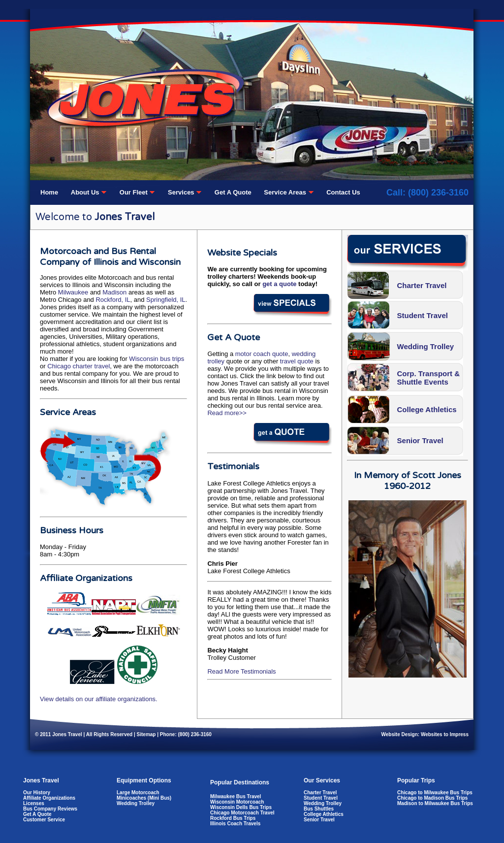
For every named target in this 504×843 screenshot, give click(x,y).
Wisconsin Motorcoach (237, 802)
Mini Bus (159, 798)
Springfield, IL (166, 300)
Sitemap (146, 734)
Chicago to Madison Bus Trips (432, 798)
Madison (114, 292)
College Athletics (427, 409)
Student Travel (423, 315)
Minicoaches (131, 798)
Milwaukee (73, 292)
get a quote (279, 284)
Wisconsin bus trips (157, 359)
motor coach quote (262, 354)
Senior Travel (420, 440)
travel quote (297, 361)
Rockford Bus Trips (233, 818)
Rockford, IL (113, 300)
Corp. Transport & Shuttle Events (429, 378)
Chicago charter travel (79, 366)
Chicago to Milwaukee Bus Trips (435, 793)
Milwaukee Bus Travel (236, 796)
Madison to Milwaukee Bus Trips (435, 803)
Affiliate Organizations (49, 798)
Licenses (34, 803)
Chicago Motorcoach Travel (242, 813)
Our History (37, 793)
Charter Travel (422, 285)
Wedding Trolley (426, 346)
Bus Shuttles (319, 809)
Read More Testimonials (241, 671)
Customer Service (44, 820)
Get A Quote (37, 814)
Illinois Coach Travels (235, 824)
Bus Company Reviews (50, 809)
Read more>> (227, 413)
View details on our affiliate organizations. (99, 699)
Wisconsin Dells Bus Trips (241, 807)
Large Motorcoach (138, 793)
